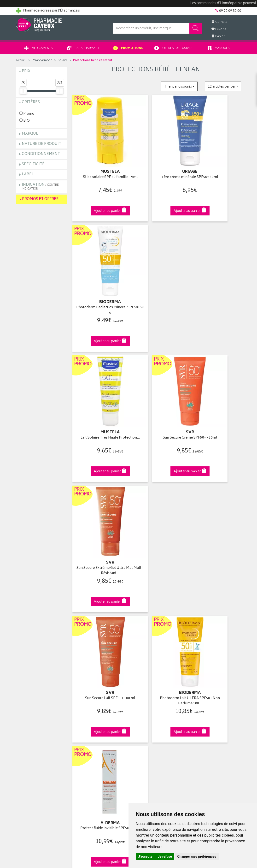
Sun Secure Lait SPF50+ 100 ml (99, 381)
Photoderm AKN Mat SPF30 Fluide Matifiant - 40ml (99, 490)
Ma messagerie (143, 693)
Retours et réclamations (34, 687)
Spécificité (33, 166)
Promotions (128, 50)
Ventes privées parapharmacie (97, 682)
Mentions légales (87, 715)
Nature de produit (41, 146)
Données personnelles (91, 720)
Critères (31, 104)
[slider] (23, 93)
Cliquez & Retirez (41, 582)
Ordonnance (84, 698)
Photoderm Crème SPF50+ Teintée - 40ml (216, 490)
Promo (27, 115)
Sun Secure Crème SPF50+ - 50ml (158, 271)
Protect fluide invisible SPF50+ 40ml (216, 381)
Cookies (80, 726)
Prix (26, 73)
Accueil (21, 62)
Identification (142, 665)
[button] (179, 88)
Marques (219, 50)
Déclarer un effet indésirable (95, 704)
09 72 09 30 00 (216, 582)
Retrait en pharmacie (206, 665)
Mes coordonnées (146, 670)
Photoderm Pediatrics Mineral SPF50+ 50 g (216, 161)
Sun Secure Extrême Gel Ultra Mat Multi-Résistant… (216, 271)
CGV (77, 709)
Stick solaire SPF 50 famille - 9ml (99, 161)
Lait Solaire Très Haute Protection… (99, 271)
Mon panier (140, 682)
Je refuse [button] (165, 856)
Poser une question (31, 676)
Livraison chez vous (205, 670)
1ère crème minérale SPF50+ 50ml (158, 161)
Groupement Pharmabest (35, 670)
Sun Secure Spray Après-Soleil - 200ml (158, 490)
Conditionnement (41, 156)
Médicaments (38, 50)
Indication (41, 188)
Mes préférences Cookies (93, 732)
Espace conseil (86, 687)
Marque (30, 135)
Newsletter (82, 693)
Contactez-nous (28, 682)
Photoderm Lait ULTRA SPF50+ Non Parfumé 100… (158, 381)
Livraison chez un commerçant (214, 676)
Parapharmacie (83, 50)
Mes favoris (141, 687)
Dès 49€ (100, 584)
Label (28, 176)
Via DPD (158, 582)
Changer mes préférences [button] (197, 856)
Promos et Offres (40, 201)
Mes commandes (145, 676)
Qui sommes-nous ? (32, 665)
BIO (25, 122)
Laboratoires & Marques (92, 670)
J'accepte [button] (145, 856)
